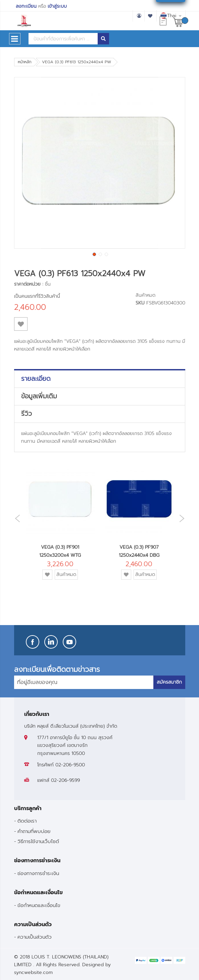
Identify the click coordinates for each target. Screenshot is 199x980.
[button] (28, 163)
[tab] (100, 379)
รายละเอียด (36, 379)
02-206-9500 (70, 765)
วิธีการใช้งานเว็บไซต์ (38, 841)
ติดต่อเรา (27, 821)
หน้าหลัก (25, 62)
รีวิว (27, 414)
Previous (16, 519)
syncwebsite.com (33, 972)
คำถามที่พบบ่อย (34, 831)
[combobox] (63, 39)
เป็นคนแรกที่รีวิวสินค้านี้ (37, 296)
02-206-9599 (65, 780)
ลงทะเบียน (26, 6)
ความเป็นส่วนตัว (35, 937)
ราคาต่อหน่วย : (29, 284)
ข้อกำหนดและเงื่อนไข (39, 905)
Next (184, 518)
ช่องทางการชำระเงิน (38, 873)
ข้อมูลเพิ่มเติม (39, 396)
